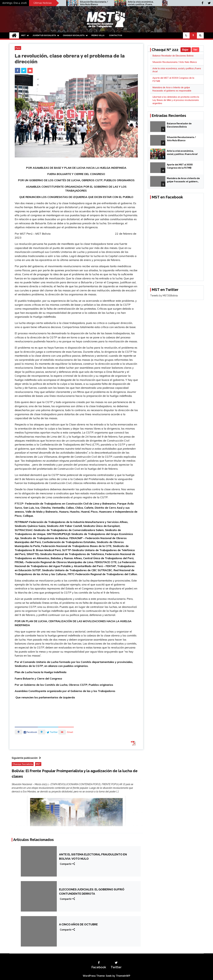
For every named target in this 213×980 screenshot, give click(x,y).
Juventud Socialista (44, 35)
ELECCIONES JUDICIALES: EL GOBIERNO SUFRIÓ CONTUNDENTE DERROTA (92, 891)
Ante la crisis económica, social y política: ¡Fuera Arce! (146, 3)
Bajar (186, 50)
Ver (195, 50)
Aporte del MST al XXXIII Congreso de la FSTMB (180, 166)
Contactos (116, 35)
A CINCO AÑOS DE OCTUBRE (78, 924)
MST (23, 35)
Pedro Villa (98, 35)
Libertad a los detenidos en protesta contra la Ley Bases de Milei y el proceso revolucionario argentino (176, 100)
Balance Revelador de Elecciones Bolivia (173, 56)
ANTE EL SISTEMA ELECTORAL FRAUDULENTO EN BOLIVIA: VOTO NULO (93, 856)
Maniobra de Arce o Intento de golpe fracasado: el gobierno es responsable (183, 180)
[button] (186, 35)
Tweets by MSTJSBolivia (164, 296)
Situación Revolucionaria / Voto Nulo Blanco (99, 3)
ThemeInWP (123, 976)
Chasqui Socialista (74, 35)
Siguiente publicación (27, 758)
